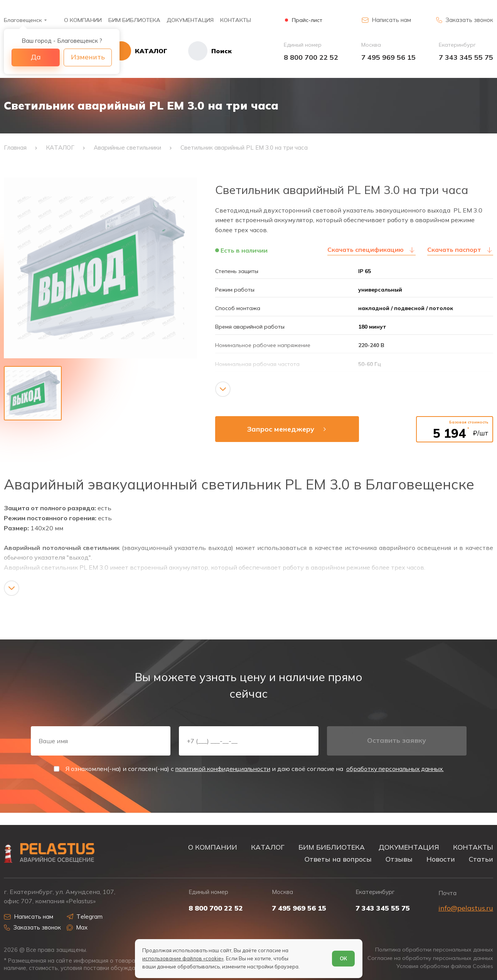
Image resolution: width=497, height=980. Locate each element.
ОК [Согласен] (343, 958)
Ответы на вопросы (338, 859)
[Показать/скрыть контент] (223, 395)
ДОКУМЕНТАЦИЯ (190, 20)
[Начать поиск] (210, 51)
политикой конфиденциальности (220, 779)
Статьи (481, 859)
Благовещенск (23, 20)
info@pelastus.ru (466, 908)
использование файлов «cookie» (183, 958)
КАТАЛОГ (268, 847)
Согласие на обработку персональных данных (429, 958)
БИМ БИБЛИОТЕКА (134, 20)
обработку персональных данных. (399, 779)
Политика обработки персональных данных (433, 950)
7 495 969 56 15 (388, 57)
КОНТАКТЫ (236, 20)
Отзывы (399, 859)
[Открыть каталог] (150, 51)
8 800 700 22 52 (311, 57)
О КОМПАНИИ (83, 20)
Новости (441, 859)
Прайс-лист (307, 20)
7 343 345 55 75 (466, 57)
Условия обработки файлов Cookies (443, 967)
